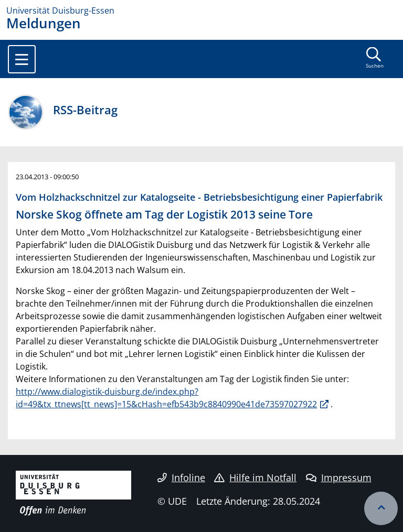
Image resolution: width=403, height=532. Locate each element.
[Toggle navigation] (22, 59)
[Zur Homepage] (201, 10)
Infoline (181, 477)
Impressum (339, 477)
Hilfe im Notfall (255, 477)
